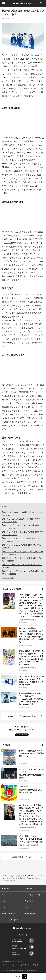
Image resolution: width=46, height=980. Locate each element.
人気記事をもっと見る (22, 857)
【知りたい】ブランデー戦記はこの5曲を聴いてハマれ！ (23, 527)
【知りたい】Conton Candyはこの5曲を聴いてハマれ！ (22, 553)
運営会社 (36, 965)
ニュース (5, 895)
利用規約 (20, 961)
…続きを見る (8, 578)
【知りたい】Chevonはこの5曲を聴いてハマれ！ (22, 546)
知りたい (5, 506)
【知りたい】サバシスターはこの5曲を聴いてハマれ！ (23, 559)
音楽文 (27, 907)
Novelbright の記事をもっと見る (22, 716)
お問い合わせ (25, 965)
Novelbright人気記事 (12, 589)
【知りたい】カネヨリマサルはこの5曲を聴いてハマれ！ (23, 533)
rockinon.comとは (8, 961)
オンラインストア (9, 920)
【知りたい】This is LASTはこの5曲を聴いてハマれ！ (23, 540)
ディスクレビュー (9, 907)
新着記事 (5, 888)
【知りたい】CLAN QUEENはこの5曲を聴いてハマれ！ (22, 520)
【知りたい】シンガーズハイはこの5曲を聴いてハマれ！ (23, 572)
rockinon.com (23, 4)
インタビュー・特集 (33, 895)
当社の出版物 (30, 913)
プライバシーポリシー (10, 965)
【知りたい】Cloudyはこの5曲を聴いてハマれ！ (22, 513)
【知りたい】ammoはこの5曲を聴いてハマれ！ (22, 566)
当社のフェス (7, 913)
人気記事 (6, 745)
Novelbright (24, 59)
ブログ (4, 901)
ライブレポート (31, 901)
